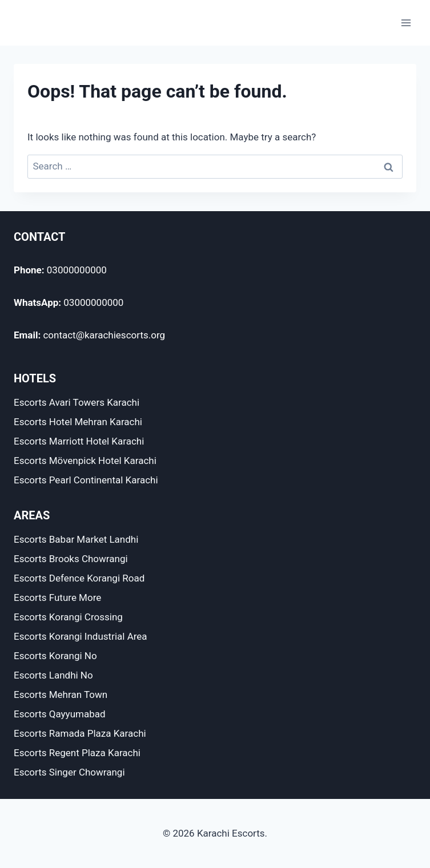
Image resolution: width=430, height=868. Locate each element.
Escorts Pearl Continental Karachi (86, 480)
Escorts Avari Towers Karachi (77, 402)
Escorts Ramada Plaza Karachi (80, 733)
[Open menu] (406, 23)
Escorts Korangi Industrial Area (81, 636)
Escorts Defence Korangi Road (79, 578)
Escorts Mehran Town (61, 695)
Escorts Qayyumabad (60, 714)
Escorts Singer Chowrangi (69, 772)
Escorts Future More (57, 597)
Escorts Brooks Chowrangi (71, 559)
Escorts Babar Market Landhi (76, 539)
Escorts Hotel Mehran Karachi (78, 422)
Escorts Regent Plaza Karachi (77, 753)
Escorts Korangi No (55, 656)
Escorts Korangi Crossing (68, 617)
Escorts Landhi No (53, 675)
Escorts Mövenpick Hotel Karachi (85, 461)
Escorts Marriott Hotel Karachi (79, 441)
